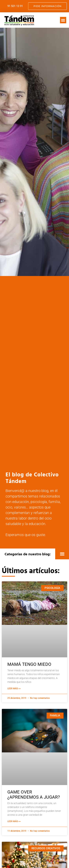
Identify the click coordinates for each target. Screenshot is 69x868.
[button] (63, 20)
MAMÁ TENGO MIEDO (29, 664)
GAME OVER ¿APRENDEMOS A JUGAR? (34, 795)
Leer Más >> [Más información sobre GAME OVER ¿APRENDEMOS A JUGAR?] (14, 821)
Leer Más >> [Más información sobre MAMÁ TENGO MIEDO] (14, 689)
